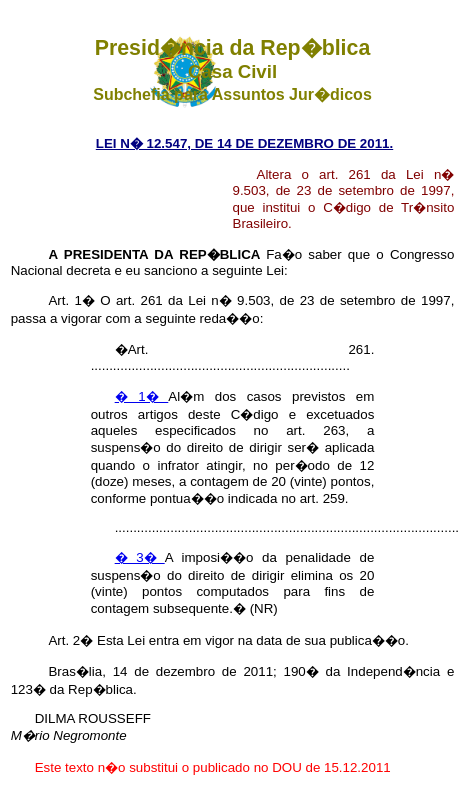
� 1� (142, 396)
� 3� (140, 557)
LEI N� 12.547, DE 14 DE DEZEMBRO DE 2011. (244, 143)
